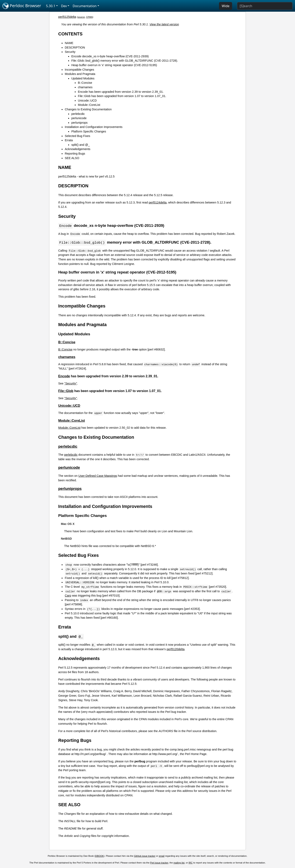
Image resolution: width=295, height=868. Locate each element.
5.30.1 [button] (51, 6)
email (162, 857)
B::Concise (85, 83)
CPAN (89, 17)
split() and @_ (81, 145)
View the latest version (164, 24)
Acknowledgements (78, 149)
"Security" (71, 384)
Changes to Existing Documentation (88, 109)
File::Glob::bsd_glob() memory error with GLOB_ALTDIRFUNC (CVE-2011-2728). (125, 61)
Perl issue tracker (159, 863)
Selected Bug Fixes (77, 136)
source (81, 17)
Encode (64, 377)
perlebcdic (78, 114)
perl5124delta (158, 202)
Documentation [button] (85, 6)
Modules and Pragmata (80, 74)
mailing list (179, 863)
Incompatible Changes (79, 70)
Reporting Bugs (75, 154)
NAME (69, 43)
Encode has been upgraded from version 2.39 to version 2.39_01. (121, 92)
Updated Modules (83, 78)
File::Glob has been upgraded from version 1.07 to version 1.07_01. (122, 96)
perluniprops (79, 123)
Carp (68, 596)
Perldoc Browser (22, 6)
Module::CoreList (89, 105)
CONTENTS (70, 34)
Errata (69, 140)
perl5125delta (67, 17)
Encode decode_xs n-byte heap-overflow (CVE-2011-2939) (110, 56)
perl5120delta (175, 650)
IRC (191, 863)
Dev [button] (64, 6)
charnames (85, 87)
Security (70, 52)
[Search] (265, 6)
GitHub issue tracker (145, 857)
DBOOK (100, 857)
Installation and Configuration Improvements (94, 127)
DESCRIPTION (75, 47)
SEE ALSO (72, 158)
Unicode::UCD (87, 101)
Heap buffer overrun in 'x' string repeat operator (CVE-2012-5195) (114, 65)
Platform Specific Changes (89, 131)
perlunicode (79, 118)
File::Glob (66, 391)
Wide (226, 6)
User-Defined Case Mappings (98, 476)
